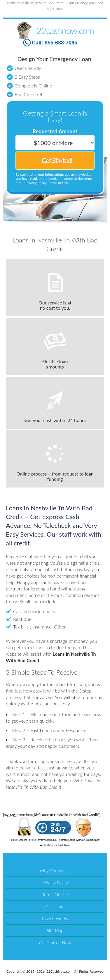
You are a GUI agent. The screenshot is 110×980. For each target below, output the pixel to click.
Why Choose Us (55, 871)
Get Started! (57, 160)
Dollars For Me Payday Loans (35, 840)
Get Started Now (55, 943)
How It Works (55, 919)
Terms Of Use (55, 895)
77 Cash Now (62, 845)
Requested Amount (55, 131)
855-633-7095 (61, 43)
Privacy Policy (55, 883)
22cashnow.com (65, 30)
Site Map (55, 931)
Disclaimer (55, 907)
